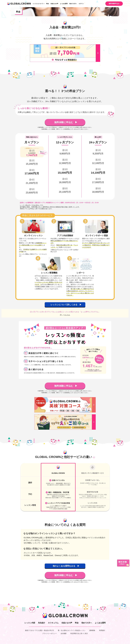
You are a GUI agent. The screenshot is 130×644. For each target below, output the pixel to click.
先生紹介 (42, 623)
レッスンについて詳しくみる (64, 305)
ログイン (81, 4)
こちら (68, 315)
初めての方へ (73, 4)
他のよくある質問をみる (64, 566)
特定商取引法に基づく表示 (79, 633)
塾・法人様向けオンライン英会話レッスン (72, 630)
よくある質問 (64, 4)
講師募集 (92, 630)
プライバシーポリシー (49, 633)
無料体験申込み (114, 4)
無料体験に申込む (64, 122)
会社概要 (64, 633)
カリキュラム (53, 623)
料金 (47, 4)
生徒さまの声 (54, 4)
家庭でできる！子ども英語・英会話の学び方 (40, 630)
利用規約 (102, 630)
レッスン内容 (30, 623)
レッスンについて (39, 4)
